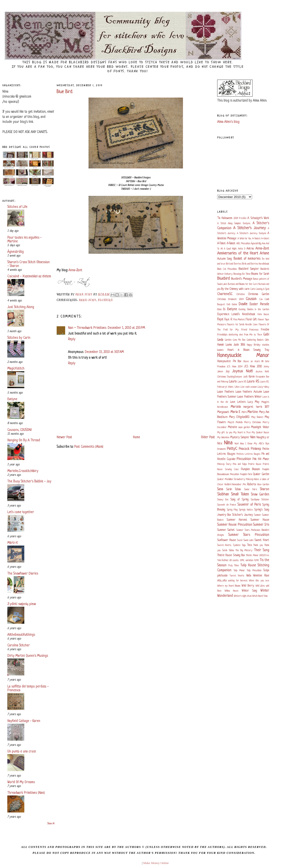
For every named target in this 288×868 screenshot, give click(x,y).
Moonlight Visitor (260, 427)
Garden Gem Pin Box (235, 340)
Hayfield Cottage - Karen (24, 721)
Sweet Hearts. (224, 545)
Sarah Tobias (233, 490)
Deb (228, 305)
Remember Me (239, 485)
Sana (220, 489)
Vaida (249, 576)
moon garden (244, 427)
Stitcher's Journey (242, 515)
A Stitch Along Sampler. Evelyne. (234, 223)
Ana (263, 244)
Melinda (239, 422)
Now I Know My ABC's (252, 444)
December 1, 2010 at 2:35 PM (126, 328)
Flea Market (239, 320)
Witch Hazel (257, 596)
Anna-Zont (75, 270)
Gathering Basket (255, 340)
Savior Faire (251, 490)
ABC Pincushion (243, 244)
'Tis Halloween (225, 218)
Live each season (249, 387)
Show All (51, 824)
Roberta (251, 485)
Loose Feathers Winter (249, 397)
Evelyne (12, 399)
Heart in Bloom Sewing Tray (248, 350)
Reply (72, 339)
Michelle (232, 427)
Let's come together (21, 512)
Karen (252, 377)
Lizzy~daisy (263, 387)
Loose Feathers (226, 392)
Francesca (254, 330)
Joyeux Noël (242, 371)
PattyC (232, 449)
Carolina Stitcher (19, 646)
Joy (228, 372)
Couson (251, 299)
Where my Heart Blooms (229, 586)
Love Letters (238, 402)
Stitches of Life (17, 207)
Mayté (231, 422)
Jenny (266, 367)
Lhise (237, 387)
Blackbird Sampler (249, 269)
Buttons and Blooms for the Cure (243, 284)
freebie (265, 330)
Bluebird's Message (242, 279)
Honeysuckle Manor (243, 356)
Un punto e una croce (22, 752)
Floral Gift (251, 320)
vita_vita (222, 581)
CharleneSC (225, 294)
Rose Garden (263, 485)
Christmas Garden (259, 294)
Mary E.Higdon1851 (239, 417)
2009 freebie (240, 218)
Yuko (265, 596)
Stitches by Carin (19, 338)
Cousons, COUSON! (19, 430)
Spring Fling (232, 510)
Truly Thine (234, 566)
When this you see (259, 581)
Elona (219, 309)
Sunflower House (227, 540)
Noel (237, 444)
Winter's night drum (243, 596)
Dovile (243, 304)
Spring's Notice (246, 510)
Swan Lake (248, 540)
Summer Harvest (237, 520)
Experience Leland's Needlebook (236, 314)
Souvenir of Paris (249, 505)
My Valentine (223, 438)
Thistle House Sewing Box (231, 555)
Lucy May (254, 402)
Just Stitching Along (21, 307)
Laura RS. (253, 382)
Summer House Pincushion (235, 525)
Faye (220, 320)
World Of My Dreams (21, 782)
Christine (241, 294)
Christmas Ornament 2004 (230, 299)
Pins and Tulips (240, 464)
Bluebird (106, 300)
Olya (267, 444)
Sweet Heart (262, 540)
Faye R (228, 320)
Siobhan (223, 494)
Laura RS (242, 382)
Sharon (265, 489)
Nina (228, 443)
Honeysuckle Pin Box (229, 361)
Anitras (250, 249)
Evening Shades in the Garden (254, 309)
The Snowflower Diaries (23, 574)
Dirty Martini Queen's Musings (28, 656)
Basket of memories (247, 259)
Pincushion (244, 459)
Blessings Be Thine (242, 274)
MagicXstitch (16, 369)
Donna (234, 305)
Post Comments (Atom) (89, 447)
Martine (253, 412)
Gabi (266, 335)
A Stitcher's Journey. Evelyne (252, 233)
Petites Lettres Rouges (248, 454)
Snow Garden (260, 495)
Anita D (242, 249)
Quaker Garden (261, 474)
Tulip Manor (239, 571)
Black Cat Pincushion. (227, 269)
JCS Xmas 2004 (235, 367)
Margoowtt (223, 412)
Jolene (220, 372)
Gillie (267, 340)
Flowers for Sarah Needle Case (242, 325)
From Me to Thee (253, 335)
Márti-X (13, 543)
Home (136, 437)
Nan (253, 437)
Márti (244, 412)
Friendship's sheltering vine (230, 335)
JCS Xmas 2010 (253, 367)
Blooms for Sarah (260, 274)
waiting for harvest (238, 581)
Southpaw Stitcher (260, 500)
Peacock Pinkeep (250, 449)
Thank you (258, 545)
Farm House (263, 314)
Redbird (228, 485)
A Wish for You (244, 239)
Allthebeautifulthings (21, 635)
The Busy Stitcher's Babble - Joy (29, 482)
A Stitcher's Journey (250, 228)
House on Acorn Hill (253, 361)
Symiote (237, 545)
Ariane (264, 254)
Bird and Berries (233, 264)
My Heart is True (242, 433)
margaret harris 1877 (256, 407)
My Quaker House (260, 433)
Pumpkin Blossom (250, 469)
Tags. (244, 545)
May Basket (257, 417)
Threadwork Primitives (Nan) (26, 793)
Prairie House (255, 464)
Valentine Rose (261, 576)
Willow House (231, 591)
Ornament (221, 449)
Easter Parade (259, 304)
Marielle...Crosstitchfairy (23, 471)
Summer (258, 515)
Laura (233, 382)
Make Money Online (156, 863)
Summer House (260, 520)
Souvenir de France (227, 505)
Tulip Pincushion (254, 571)
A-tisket (265, 239)
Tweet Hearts (237, 576)
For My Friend (238, 330)
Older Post (208, 437)
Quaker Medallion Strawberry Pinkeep (235, 479)
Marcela (236, 407)
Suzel (240, 540)
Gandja (220, 340)
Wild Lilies (260, 586)
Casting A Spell (262, 289)
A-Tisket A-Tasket (226, 244)
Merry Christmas (253, 422)
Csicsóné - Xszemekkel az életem (29, 277)
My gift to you (225, 433)
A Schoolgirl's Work (258, 218)
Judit (245, 377)
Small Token (240, 494)
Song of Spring (239, 500)
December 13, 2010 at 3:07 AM (104, 352)
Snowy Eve (223, 500)
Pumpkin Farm (246, 474)
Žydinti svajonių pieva (22, 604)
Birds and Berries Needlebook (256, 264)
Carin (253, 289)
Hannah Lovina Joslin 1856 (231, 345)
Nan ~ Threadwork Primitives (87, 328)
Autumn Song (224, 259)
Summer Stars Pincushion (249, 535)
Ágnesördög (15, 252)
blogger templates (130, 863)
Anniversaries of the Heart (238, 254)
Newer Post (64, 437)
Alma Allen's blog (228, 122)
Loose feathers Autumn (249, 392)
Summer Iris (261, 525)
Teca (249, 545)
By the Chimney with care (235, 289)
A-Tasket (256, 239)
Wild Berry (248, 586)
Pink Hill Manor (261, 459)
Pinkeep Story (224, 464)
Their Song (262, 550)
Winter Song (249, 591)
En (224, 309)
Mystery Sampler (240, 438)
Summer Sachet (226, 530)
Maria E (235, 412)
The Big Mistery (244, 550)
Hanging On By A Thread (24, 440)
